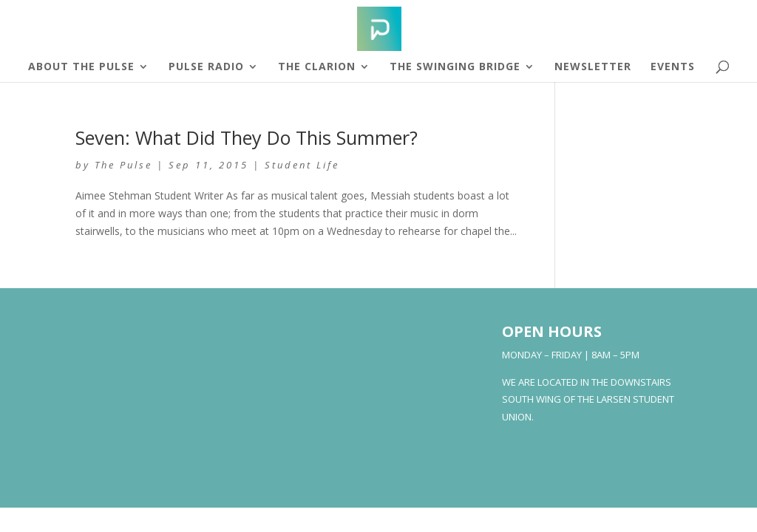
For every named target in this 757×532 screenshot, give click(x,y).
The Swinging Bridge (455, 67)
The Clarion (317, 67)
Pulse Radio (206, 67)
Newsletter (593, 67)
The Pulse (123, 165)
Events (673, 67)
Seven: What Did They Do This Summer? (247, 137)
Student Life (302, 165)
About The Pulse (81, 67)
